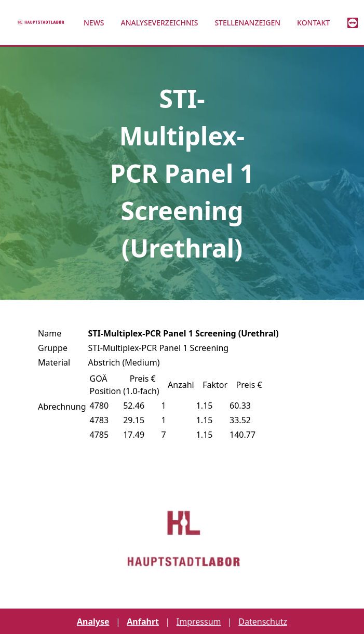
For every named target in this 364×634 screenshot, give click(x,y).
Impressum (199, 622)
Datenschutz (263, 622)
